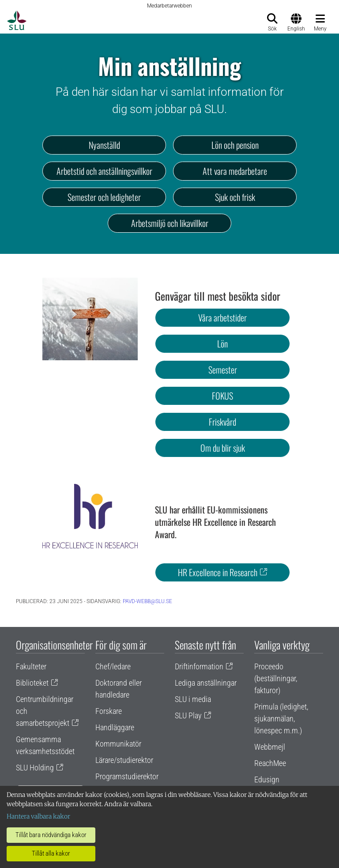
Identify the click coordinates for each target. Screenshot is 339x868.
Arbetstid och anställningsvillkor (104, 171)
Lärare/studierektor (124, 760)
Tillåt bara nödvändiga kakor (51, 835)
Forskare (109, 711)
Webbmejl (270, 747)
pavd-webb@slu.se (147, 601)
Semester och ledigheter (104, 197)
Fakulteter (31, 666)
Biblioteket (32, 683)
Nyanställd (104, 145)
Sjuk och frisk (235, 197)
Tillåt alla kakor (51, 853)
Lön (222, 343)
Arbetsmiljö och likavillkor (170, 223)
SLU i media (193, 699)
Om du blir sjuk (223, 448)
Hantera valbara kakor (38, 816)
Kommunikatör (118, 744)
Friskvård (222, 422)
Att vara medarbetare (235, 171)
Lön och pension (235, 145)
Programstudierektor (127, 776)
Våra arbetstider (222, 317)
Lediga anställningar (206, 683)
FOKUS (222, 396)
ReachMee (270, 763)
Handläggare (115, 727)
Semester (223, 370)
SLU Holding (35, 768)
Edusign (267, 779)
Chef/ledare (113, 666)
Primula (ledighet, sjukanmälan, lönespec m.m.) (281, 719)
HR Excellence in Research (218, 572)
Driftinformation (199, 666)
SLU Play (188, 715)
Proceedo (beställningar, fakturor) (276, 678)
